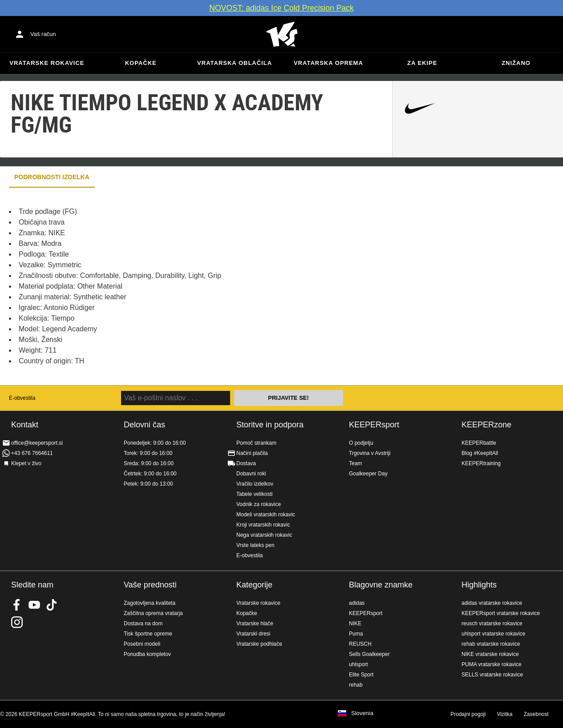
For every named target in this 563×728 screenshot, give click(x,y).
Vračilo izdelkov (255, 484)
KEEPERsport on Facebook (17, 605)
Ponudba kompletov (147, 654)
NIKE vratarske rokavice (490, 654)
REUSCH (360, 644)
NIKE (355, 623)
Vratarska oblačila (235, 63)
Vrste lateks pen (255, 545)
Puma (356, 634)
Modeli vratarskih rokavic (266, 515)
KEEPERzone (486, 425)
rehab (356, 685)
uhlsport (358, 664)
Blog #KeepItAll (480, 453)
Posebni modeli (142, 644)
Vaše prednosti (150, 585)
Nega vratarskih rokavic (264, 535)
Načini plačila (252, 453)
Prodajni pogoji (468, 714)
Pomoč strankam (256, 443)
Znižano (516, 63)
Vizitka (504, 714)
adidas (357, 603)
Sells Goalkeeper (369, 654)
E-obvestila (22, 398)
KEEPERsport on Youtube (34, 605)
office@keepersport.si (37, 443)
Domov (282, 34)
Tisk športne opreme (148, 634)
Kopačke (141, 63)
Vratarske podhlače (259, 644)
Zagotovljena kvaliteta (150, 603)
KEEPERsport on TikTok (52, 605)
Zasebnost (536, 714)
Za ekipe (422, 63)
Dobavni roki (251, 474)
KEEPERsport (374, 425)
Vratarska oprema (328, 63)
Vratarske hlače (255, 623)
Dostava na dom (143, 623)
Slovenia (362, 713)
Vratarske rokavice (47, 63)
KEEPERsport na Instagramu (17, 622)
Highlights (479, 585)
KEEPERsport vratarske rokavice (501, 613)
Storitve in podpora (270, 425)
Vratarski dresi (253, 634)
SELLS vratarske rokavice (492, 675)
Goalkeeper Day (368, 474)
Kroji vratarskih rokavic (263, 525)
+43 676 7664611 (32, 453)
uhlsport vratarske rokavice (493, 634)
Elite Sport (361, 675)
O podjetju (361, 443)
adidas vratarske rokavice (492, 603)
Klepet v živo (26, 463)
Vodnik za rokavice (259, 504)
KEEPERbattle (479, 443)
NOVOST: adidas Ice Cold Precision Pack (281, 8)
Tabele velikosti (254, 494)
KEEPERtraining (481, 463)
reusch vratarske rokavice (492, 623)
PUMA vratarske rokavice (492, 664)
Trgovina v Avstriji (370, 453)
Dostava (246, 463)
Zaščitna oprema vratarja (153, 613)
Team (355, 463)
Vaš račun (43, 34)
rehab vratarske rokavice (491, 644)
